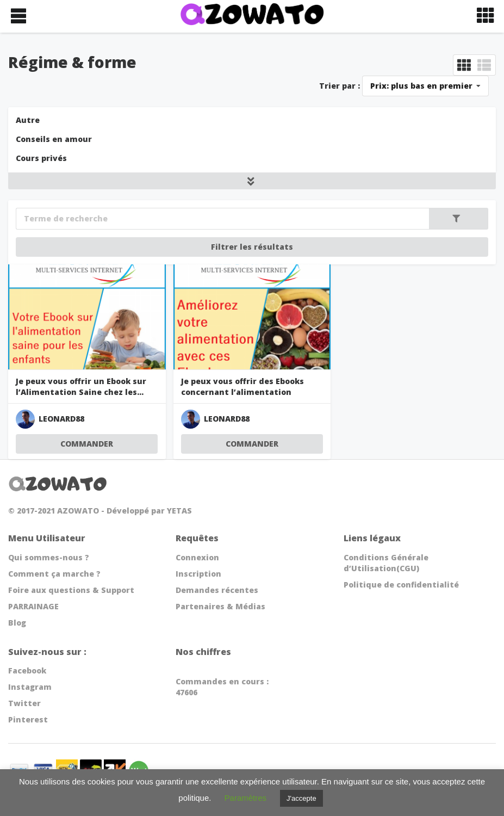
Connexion (197, 557)
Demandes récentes (217, 590)
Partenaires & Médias (220, 606)
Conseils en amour (54, 139)
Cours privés (41, 158)
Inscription (198, 574)
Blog (17, 623)
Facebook (27, 670)
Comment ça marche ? (54, 574)
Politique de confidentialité (401, 585)
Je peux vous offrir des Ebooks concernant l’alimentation (242, 387)
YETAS (179, 511)
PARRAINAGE (33, 606)
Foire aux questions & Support (71, 590)
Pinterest (28, 719)
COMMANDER (87, 444)
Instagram (30, 687)
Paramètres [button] (246, 798)
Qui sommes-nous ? (49, 557)
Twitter (24, 703)
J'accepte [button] (301, 798)
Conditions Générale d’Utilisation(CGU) (386, 563)
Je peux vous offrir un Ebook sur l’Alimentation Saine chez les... (81, 387)
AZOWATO (78, 511)
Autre (28, 120)
